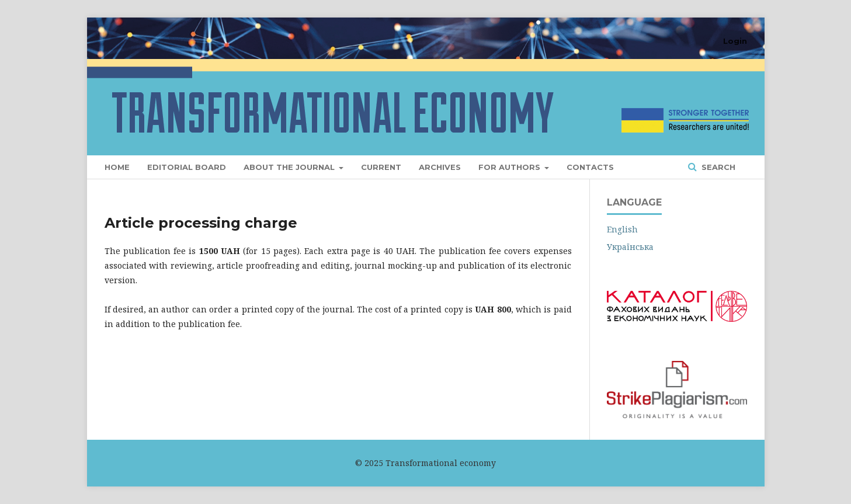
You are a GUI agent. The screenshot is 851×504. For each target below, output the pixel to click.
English (622, 229)
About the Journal (290, 167)
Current (381, 167)
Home (117, 167)
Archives (440, 167)
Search (717, 167)
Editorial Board (187, 167)
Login (735, 41)
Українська (630, 247)
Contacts (590, 167)
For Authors (510, 167)
